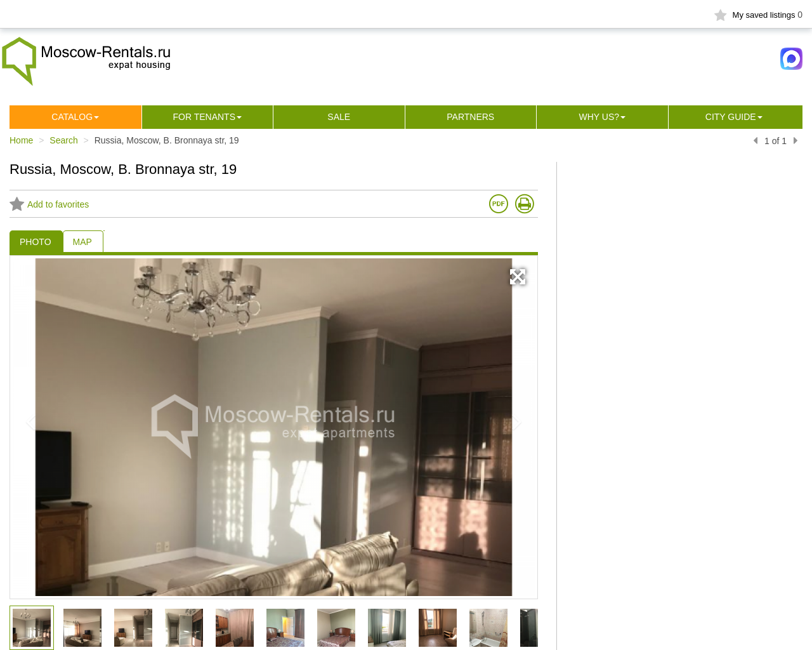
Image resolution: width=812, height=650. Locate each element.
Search (63, 140)
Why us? (599, 117)
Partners (470, 117)
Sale (339, 117)
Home (21, 140)
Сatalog (72, 117)
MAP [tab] (82, 242)
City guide (731, 117)
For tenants (204, 117)
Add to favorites (49, 204)
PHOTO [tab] (36, 242)
